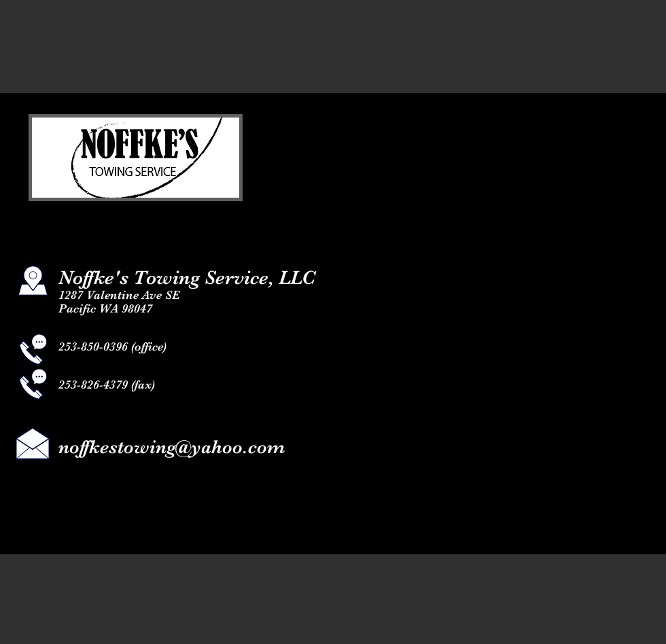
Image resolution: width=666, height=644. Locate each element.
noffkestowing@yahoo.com (172, 447)
